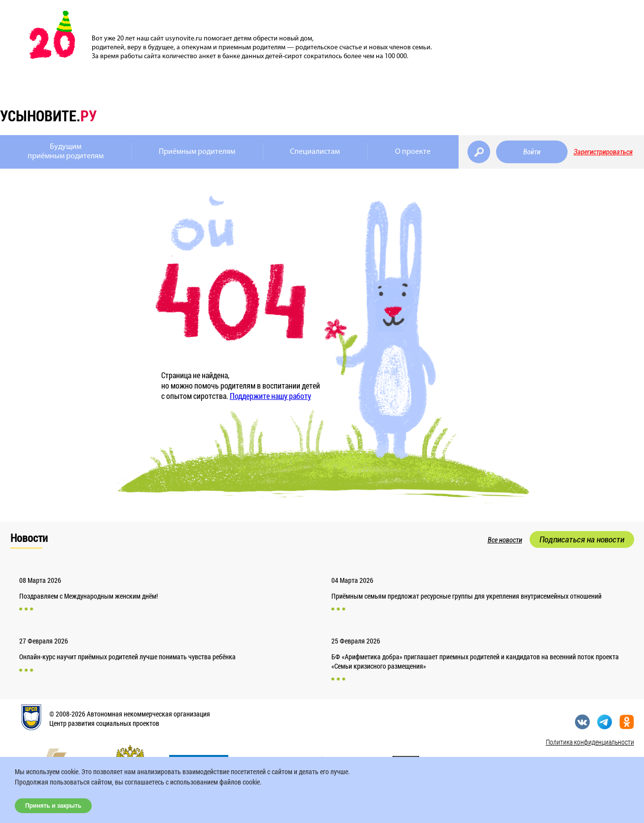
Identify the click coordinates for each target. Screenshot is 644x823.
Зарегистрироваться (603, 152)
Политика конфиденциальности (590, 742)
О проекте (413, 152)
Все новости (505, 540)
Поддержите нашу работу (270, 396)
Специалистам (315, 152)
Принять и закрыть (53, 806)
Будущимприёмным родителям (66, 152)
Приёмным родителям (197, 152)
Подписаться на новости (582, 539)
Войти (532, 152)
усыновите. (48, 116)
